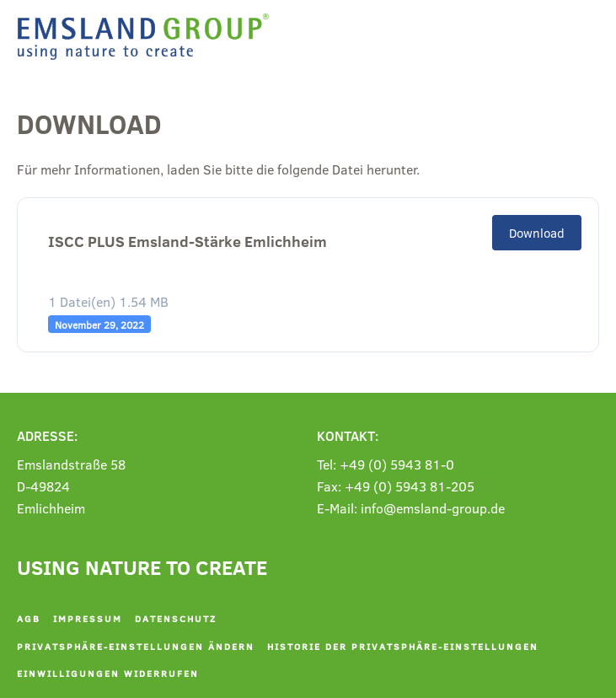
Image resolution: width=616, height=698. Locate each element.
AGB (29, 618)
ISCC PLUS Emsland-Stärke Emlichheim (187, 242)
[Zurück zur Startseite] (147, 37)
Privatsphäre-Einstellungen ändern (136, 646)
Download (537, 233)
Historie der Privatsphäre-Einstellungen (403, 646)
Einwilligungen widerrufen (108, 673)
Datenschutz (176, 618)
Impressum (88, 618)
